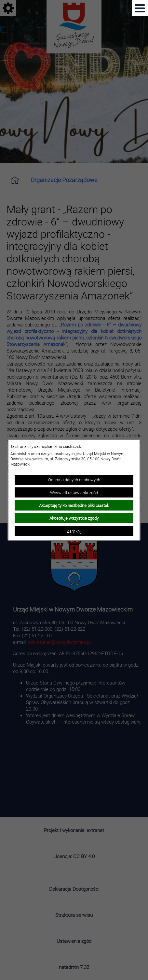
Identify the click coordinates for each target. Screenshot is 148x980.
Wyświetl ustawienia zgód (74, 493)
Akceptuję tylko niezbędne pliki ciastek (74, 505)
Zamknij (74, 531)
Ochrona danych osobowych (74, 480)
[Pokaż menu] (140, 8)
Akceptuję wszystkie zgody (74, 518)
